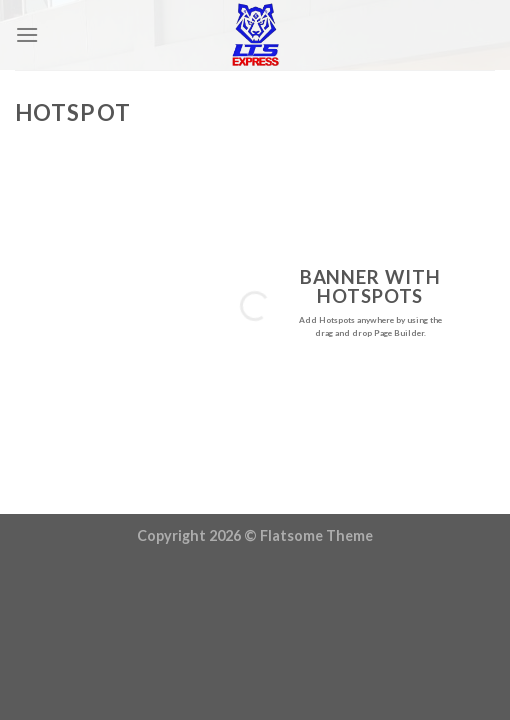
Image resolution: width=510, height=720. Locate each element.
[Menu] (27, 34)
